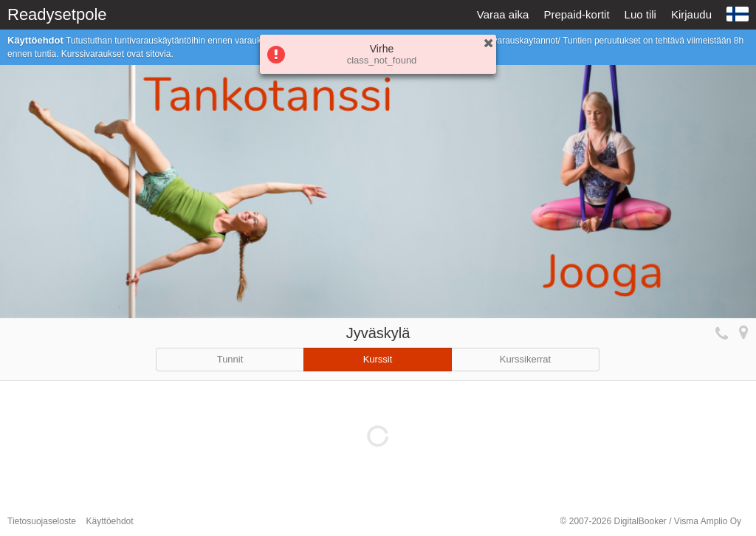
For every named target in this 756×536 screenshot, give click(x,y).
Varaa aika (503, 14)
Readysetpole (57, 14)
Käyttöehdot (110, 521)
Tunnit (230, 359)
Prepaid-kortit (576, 14)
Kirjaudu (691, 14)
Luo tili (640, 14)
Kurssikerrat (525, 359)
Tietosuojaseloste (42, 521)
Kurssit (378, 359)
